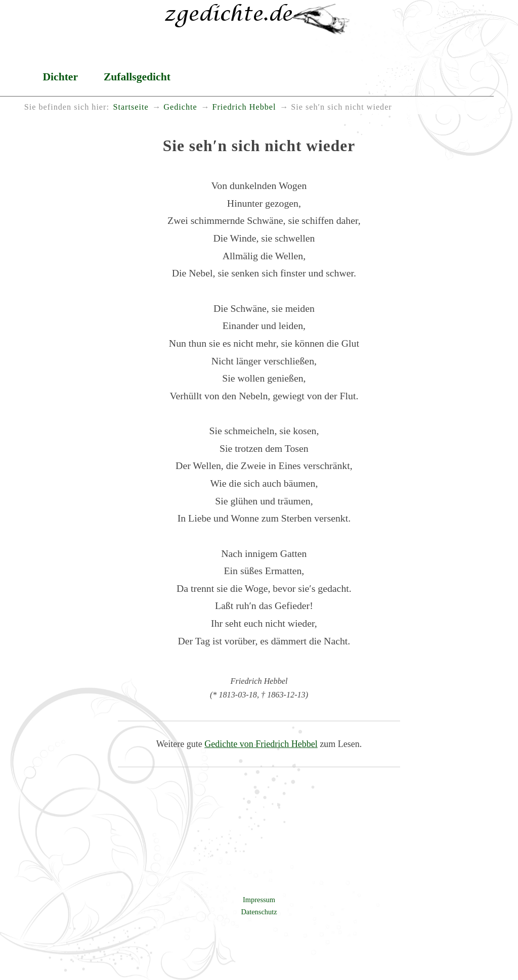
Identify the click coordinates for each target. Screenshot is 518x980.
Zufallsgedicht (137, 77)
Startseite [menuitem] (131, 107)
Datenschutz (259, 912)
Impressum (259, 900)
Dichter (60, 77)
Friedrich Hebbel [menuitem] (244, 107)
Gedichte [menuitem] (180, 107)
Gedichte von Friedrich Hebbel (261, 744)
